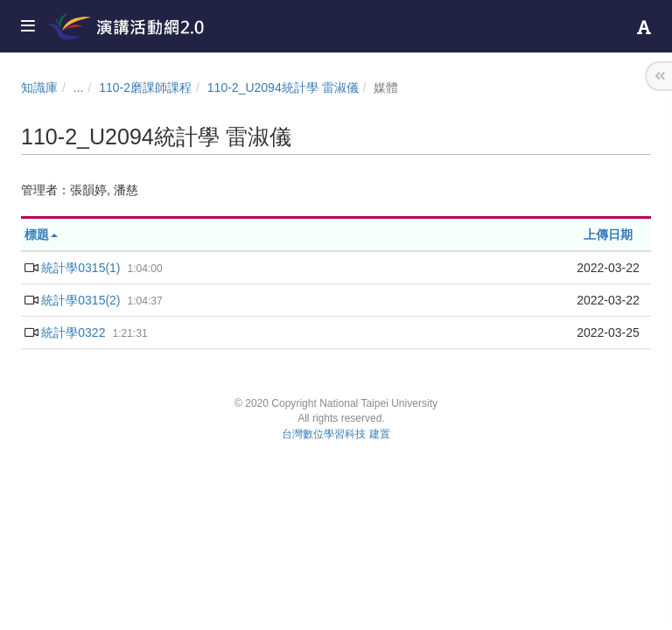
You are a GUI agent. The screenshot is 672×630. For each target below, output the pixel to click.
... (79, 87)
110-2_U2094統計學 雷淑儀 (283, 87)
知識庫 (39, 87)
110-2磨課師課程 (145, 87)
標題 (41, 234)
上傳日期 (608, 234)
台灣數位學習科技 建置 (336, 434)
